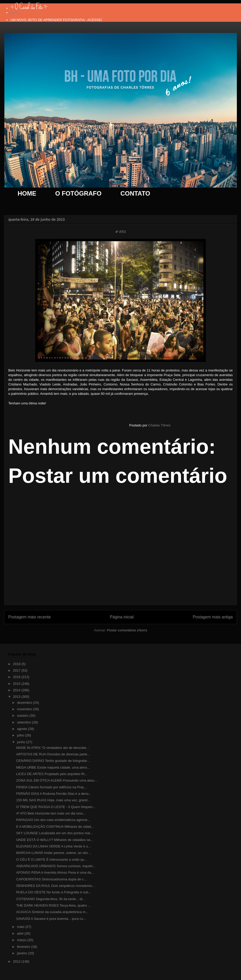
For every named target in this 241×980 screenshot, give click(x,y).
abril (21, 933)
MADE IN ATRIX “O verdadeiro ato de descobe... (52, 748)
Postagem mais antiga (213, 617)
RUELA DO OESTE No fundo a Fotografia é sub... (54, 892)
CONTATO (135, 193)
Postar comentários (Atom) (127, 630)
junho (22, 742)
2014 (17, 690)
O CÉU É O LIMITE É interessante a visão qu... (51, 860)
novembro (25, 709)
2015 (17, 684)
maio (21, 927)
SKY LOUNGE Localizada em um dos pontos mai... (54, 833)
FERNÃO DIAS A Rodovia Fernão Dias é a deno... (54, 794)
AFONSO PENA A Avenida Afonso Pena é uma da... (55, 872)
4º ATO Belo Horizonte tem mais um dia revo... (51, 813)
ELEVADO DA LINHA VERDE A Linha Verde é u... (53, 846)
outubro (23, 716)
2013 (17, 697)
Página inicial (122, 617)
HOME (27, 193)
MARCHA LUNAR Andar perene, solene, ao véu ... (54, 853)
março (22, 940)
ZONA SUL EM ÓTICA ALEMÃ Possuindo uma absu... (56, 780)
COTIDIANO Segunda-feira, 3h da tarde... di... (51, 899)
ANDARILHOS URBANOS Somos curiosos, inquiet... (56, 866)
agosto (23, 729)
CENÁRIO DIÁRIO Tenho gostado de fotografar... (53, 761)
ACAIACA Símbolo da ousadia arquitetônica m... (52, 912)
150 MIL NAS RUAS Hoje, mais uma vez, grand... (53, 800)
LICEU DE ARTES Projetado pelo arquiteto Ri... (52, 774)
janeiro (23, 953)
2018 (17, 664)
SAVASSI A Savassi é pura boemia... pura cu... (51, 919)
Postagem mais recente (30, 617)
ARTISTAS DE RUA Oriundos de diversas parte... (53, 754)
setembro (25, 722)
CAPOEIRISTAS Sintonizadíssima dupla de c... (51, 879)
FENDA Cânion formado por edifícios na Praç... (51, 787)
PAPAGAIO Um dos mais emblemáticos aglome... (53, 820)
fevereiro (24, 947)
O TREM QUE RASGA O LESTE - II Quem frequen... (56, 807)
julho (21, 735)
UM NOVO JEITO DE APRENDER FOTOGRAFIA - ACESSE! (56, 20)
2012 (17, 961)
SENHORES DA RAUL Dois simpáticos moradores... (55, 886)
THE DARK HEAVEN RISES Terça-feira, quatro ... (53, 905)
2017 (17, 670)
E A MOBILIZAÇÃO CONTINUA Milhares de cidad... (55, 827)
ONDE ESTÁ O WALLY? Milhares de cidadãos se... (55, 840)
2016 (17, 677)
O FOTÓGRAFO (78, 193)
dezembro (25, 703)
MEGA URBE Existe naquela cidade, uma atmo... (53, 767)
